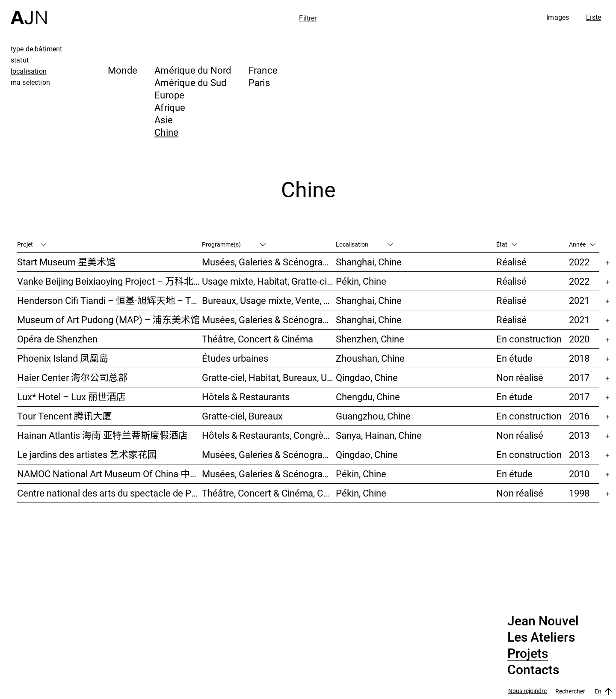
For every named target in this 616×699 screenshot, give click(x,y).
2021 (579, 300)
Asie (164, 120)
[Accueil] (29, 12)
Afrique (170, 107)
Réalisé (511, 262)
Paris (259, 82)
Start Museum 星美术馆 (66, 262)
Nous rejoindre (527, 691)
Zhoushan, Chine (370, 358)
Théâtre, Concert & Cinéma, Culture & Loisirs (269, 493)
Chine (166, 132)
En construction (529, 339)
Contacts (533, 670)
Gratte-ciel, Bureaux (242, 416)
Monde (123, 70)
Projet (32, 244)
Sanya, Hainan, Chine (379, 435)
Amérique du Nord (193, 70)
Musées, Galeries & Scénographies (269, 262)
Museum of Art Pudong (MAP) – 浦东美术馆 (108, 320)
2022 (579, 262)
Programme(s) (234, 244)
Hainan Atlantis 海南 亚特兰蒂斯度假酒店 (102, 435)
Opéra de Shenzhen (57, 339)
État (507, 244)
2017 (579, 377)
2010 (579, 474)
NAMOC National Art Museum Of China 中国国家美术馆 (110, 474)
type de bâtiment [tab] (37, 49)
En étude (514, 358)
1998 (579, 493)
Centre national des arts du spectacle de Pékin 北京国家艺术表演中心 (110, 493)
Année (582, 244)
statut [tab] (20, 60)
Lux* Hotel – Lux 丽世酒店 (71, 397)
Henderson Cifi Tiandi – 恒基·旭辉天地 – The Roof (110, 300)
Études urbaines (235, 358)
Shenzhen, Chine (370, 339)
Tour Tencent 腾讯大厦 (64, 416)
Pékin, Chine (361, 281)
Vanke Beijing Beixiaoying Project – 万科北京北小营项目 (110, 281)
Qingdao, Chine (367, 377)
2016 (579, 416)
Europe (169, 95)
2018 (579, 358)
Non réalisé (520, 377)
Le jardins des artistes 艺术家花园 (87, 454)
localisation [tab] (29, 71)
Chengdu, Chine (368, 397)
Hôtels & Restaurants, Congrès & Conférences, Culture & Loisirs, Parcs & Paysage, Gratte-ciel (269, 435)
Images (558, 17)
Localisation (364, 244)
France (263, 70)
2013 (579, 435)
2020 (579, 339)
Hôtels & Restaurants (246, 397)
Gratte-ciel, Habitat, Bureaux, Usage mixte (269, 377)
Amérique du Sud (190, 82)
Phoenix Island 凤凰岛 (63, 358)
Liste (594, 17)
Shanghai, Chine (369, 262)
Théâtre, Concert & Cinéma (258, 339)
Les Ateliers (541, 637)
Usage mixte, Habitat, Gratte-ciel (268, 281)
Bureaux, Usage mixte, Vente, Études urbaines (269, 300)
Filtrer (308, 18)
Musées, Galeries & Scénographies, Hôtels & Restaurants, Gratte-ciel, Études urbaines (269, 454)
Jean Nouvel (543, 621)
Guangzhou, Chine (373, 416)
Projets (528, 654)
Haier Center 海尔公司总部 (72, 377)
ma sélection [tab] (30, 82)
